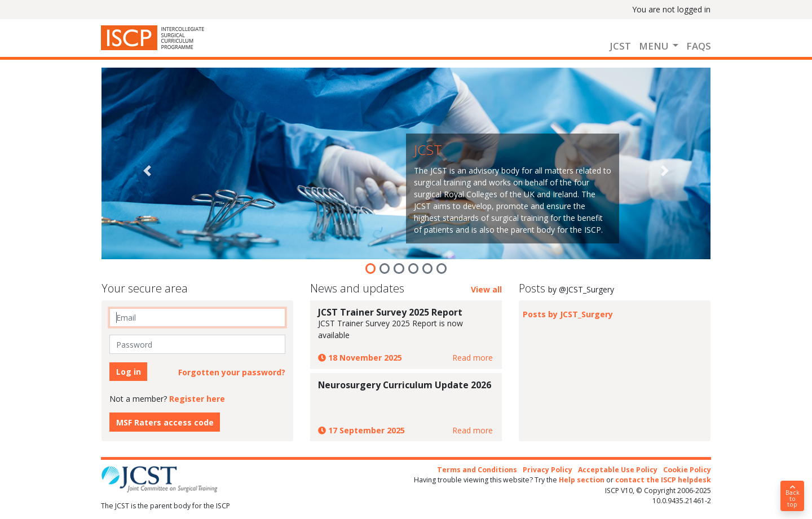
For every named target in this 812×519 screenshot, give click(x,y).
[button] (147, 171)
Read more (473, 358)
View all (486, 289)
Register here (197, 399)
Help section (582, 480)
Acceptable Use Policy (618, 470)
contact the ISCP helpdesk (663, 480)
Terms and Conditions (477, 470)
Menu (655, 46)
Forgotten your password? (232, 372)
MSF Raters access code (165, 422)
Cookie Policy (687, 470)
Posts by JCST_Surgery (568, 314)
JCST (620, 46)
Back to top (792, 496)
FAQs (699, 46)
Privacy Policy (548, 470)
